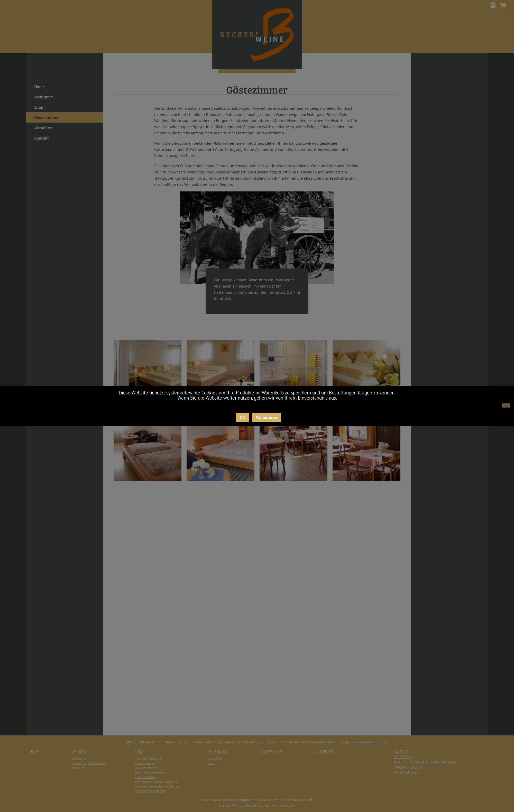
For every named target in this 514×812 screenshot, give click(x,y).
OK (242, 417)
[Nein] (506, 405)
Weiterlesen (267, 417)
